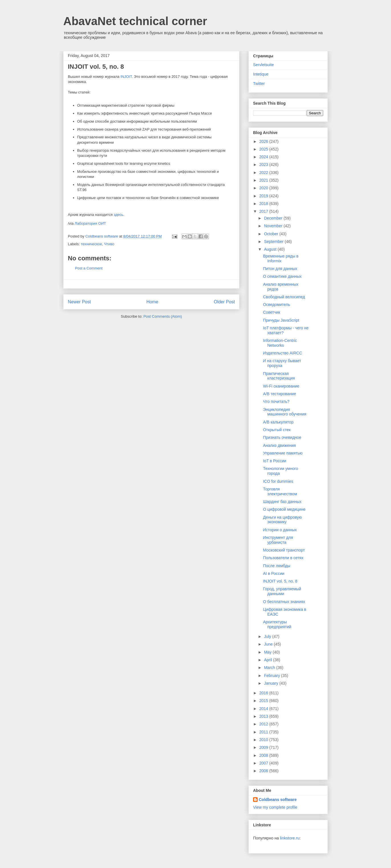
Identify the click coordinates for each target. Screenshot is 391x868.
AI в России (274, 573)
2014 (264, 709)
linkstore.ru (290, 838)
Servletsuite (263, 65)
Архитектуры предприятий (277, 624)
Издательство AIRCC (283, 353)
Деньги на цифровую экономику (282, 520)
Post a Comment (89, 268)
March (270, 668)
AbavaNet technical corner (135, 21)
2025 (264, 149)
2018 (264, 204)
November (274, 226)
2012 (264, 724)
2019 (264, 196)
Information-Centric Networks (280, 343)
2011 (264, 732)
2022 (264, 173)
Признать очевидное (282, 437)
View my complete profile (275, 807)
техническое (92, 244)
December (274, 218)
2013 (264, 716)
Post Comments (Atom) (163, 316)
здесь (119, 215)
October (272, 234)
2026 (264, 141)
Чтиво (109, 244)
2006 (264, 771)
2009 (264, 747)
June (269, 644)
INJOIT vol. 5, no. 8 (280, 581)
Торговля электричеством (280, 491)
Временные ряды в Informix (281, 258)
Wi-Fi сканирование (281, 386)
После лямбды (277, 566)
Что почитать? (276, 401)
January (272, 683)
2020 (264, 188)
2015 (264, 701)
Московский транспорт (284, 550)
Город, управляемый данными (282, 591)
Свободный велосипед (284, 297)
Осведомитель (277, 305)
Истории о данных (280, 530)
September (274, 242)
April (268, 660)
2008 (264, 755)
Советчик (272, 312)
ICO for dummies (278, 481)
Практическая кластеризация (279, 376)
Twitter (259, 84)
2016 (264, 693)
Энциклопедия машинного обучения (285, 412)
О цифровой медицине (284, 509)
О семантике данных (282, 276)
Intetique (261, 74)
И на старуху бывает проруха (282, 363)
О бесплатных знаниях (284, 602)
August (271, 249)
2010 (264, 740)
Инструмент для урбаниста (278, 540)
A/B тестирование (280, 394)
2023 (264, 165)
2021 (264, 180)
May (268, 652)
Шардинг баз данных (282, 502)
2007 (264, 763)
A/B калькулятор (278, 422)
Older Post (224, 302)
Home (152, 302)
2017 (264, 211)
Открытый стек (277, 430)
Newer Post (79, 302)
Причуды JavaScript (281, 320)
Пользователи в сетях (283, 558)
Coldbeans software (278, 800)
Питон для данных (280, 269)
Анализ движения (279, 445)
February (272, 676)
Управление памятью (283, 453)
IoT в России (275, 461)
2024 (264, 157)
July (268, 636)
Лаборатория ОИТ (90, 223)
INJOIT (126, 77)
